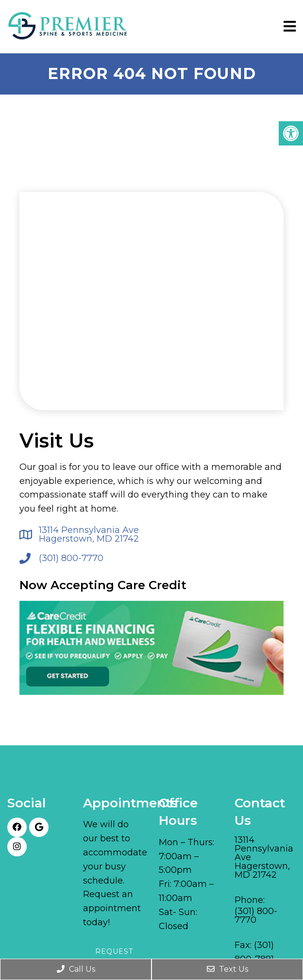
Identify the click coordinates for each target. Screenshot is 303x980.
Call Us (76, 969)
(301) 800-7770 (71, 558)
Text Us (227, 969)
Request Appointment (125, 957)
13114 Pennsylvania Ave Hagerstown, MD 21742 (89, 534)
